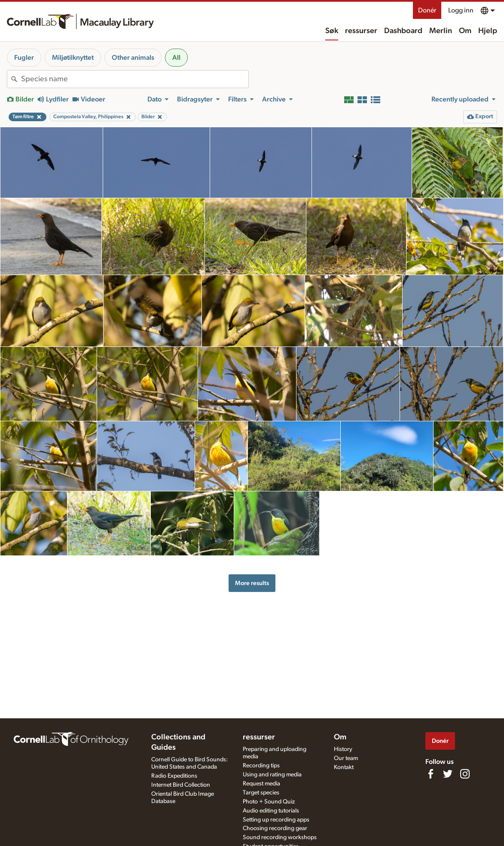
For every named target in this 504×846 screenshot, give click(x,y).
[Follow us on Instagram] (465, 774)
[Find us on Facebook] (431, 774)
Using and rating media (272, 775)
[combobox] (135, 79)
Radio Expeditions (174, 776)
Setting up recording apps (276, 820)
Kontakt (344, 767)
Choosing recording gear (275, 828)
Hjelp (488, 31)
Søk (332, 31)
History (343, 749)
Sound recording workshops (280, 837)
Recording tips (261, 766)
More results (252, 583)
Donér (427, 10)
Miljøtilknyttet (73, 58)
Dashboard (403, 31)
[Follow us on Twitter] (448, 774)
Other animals (133, 58)
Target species (261, 793)
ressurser (361, 31)
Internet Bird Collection (181, 785)
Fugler (24, 58)
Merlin (441, 31)
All (176, 58)
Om (465, 31)
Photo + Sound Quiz (269, 802)
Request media (261, 784)
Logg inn (461, 10)
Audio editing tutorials (271, 811)
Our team (346, 758)
